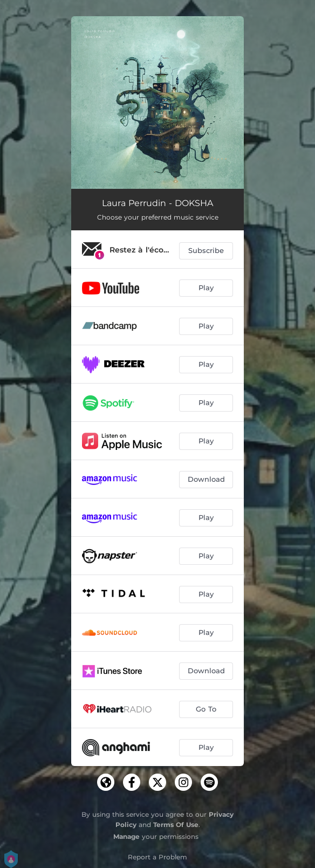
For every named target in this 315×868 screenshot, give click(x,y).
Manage (126, 836)
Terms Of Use (176, 825)
